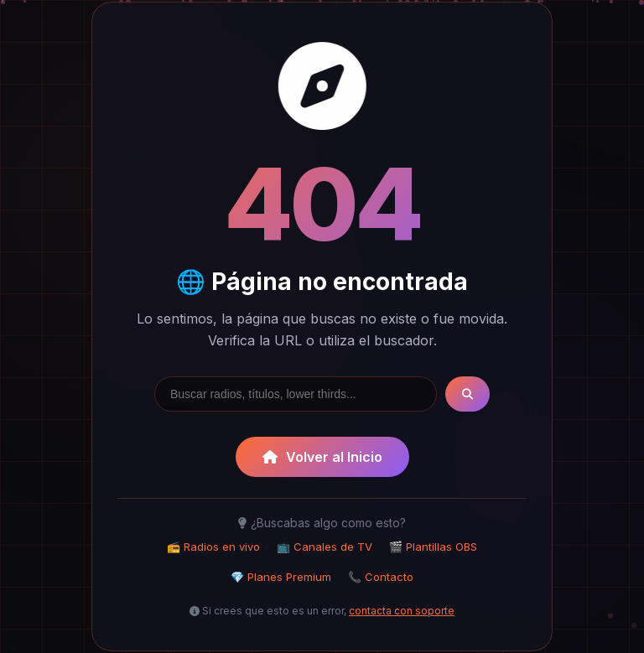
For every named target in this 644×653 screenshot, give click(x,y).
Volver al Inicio (322, 457)
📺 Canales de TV (325, 547)
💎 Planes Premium (281, 577)
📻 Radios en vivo (213, 547)
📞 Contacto (381, 577)
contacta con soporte (402, 611)
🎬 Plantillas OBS (433, 547)
